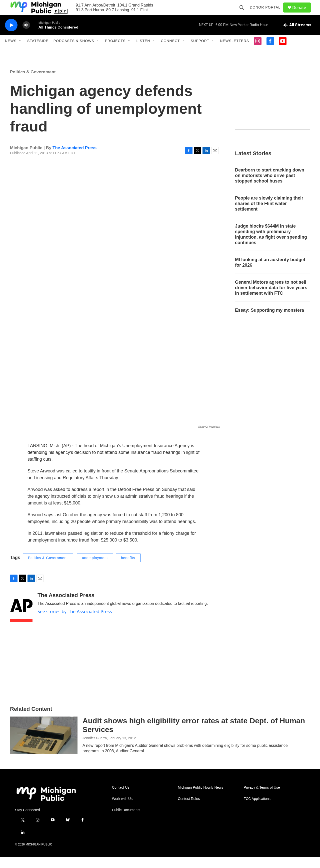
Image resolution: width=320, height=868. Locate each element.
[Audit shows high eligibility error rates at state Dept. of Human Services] (44, 747)
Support (200, 52)
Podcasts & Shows (74, 52)
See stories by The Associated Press (75, 623)
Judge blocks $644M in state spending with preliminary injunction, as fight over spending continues (271, 246)
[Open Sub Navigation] (20, 52)
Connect (170, 52)
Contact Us (121, 799)
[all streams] (297, 36)
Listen (143, 52)
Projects (115, 52)
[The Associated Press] (21, 618)
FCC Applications (257, 810)
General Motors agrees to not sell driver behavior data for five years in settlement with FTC (271, 299)
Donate (302, 13)
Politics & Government (33, 83)
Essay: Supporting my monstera (269, 321)
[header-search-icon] (244, 13)
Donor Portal (267, 13)
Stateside (38, 52)
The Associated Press (74, 159)
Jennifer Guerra (95, 749)
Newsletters (234, 52)
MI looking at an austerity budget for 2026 (270, 274)
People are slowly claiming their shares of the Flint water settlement (269, 215)
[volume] (26, 36)
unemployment (95, 569)
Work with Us (122, 810)
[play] (11, 36)
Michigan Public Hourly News (200, 799)
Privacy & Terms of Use (262, 799)
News (11, 52)
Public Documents (126, 821)
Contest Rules (189, 810)
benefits (128, 569)
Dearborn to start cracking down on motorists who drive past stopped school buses (270, 187)
